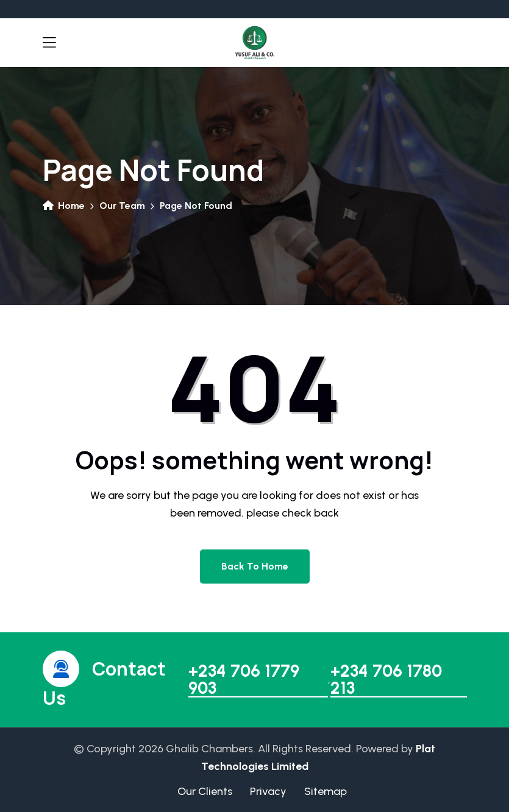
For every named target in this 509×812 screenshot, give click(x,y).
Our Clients (205, 791)
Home (64, 206)
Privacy (268, 791)
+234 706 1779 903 (244, 680)
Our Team (122, 206)
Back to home (255, 566)
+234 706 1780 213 (386, 680)
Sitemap (326, 791)
